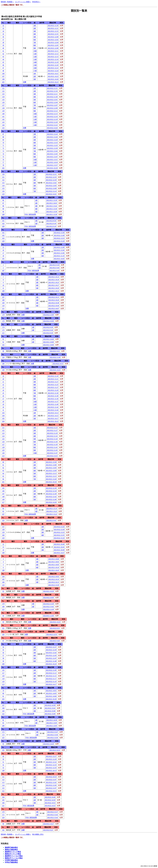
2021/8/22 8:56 (51, 221)
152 (3, 180)
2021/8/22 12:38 (51, 494)
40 (3, 48)
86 (3, 200)
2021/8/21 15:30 (52, 200)
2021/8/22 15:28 (59, 241)
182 (3, 830)
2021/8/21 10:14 (54, 277)
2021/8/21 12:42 (51, 653)
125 (3, 439)
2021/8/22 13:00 (48, 315)
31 (3, 410)
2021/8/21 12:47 (51, 658)
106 (3, 582)
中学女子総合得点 (11, 862)
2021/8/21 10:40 (59, 544)
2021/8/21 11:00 (59, 247)
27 (3, 399)
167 (3, 705)
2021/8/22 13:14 (51, 191)
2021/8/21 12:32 (51, 762)
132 (3, 91)
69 (3, 140)
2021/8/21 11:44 (53, 410)
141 (3, 117)
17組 (35, 71)
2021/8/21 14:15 (53, 416)
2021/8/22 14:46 (50, 797)
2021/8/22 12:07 (52, 105)
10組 (35, 51)
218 (3, 538)
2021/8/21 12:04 (53, 42)
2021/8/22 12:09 (52, 108)
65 (3, 476)
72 (3, 148)
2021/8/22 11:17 (51, 679)
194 (3, 416)
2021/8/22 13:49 (59, 235)
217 (3, 502)
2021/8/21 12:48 (51, 661)
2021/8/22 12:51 (51, 174)
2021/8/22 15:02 (48, 607)
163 (3, 238)
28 (3, 402)
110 (3, 306)
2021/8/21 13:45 (52, 154)
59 (3, 661)
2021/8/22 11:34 (52, 439)
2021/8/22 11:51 (52, 88)
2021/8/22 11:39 (52, 444)
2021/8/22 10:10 (54, 579)
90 (3, 212)
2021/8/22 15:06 (50, 711)
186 (3, 364)
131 (3, 88)
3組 (35, 31)
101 (3, 221)
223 (3, 609)
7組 (35, 42)
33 (3, 28)
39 (3, 45)
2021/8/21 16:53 (54, 291)
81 (3, 696)
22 (3, 385)
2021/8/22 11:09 (51, 670)
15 (3, 247)
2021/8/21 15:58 (52, 212)
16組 (35, 68)
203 (3, 699)
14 (3, 550)
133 (3, 94)
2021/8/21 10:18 (54, 280)
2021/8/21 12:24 (53, 71)
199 (3, 770)
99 (3, 622)
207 (3, 514)
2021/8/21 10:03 (54, 562)
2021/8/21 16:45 (54, 570)
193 (3, 413)
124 (3, 436)
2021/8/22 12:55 (51, 177)
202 (3, 168)
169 (3, 711)
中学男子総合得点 (11, 860)
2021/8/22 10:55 (55, 750)
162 (3, 235)
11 (3, 288)
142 (3, 119)
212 (3, 791)
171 (3, 815)
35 (3, 34)
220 (3, 241)
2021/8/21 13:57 (52, 165)
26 (3, 396)
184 (3, 357)
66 (3, 479)
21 (3, 382)
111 (3, 777)
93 (3, 591)
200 (3, 664)
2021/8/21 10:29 (54, 288)
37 (3, 40)
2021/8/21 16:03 (52, 203)
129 (3, 450)
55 (3, 650)
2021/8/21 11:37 (53, 402)
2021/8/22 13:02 (51, 183)
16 (3, 250)
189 (3, 291)
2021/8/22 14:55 (58, 364)
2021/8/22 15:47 (53, 732)
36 (3, 37)
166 (3, 803)
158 (3, 529)
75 (3, 157)
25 (3, 393)
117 (3, 673)
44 (3, 59)
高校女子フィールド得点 (14, 858)
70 (3, 143)
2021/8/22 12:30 (51, 488)
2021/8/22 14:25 (52, 456)
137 (3, 105)
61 (3, 465)
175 (3, 330)
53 (3, 768)
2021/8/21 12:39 (51, 650)
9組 (35, 48)
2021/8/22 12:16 (52, 117)
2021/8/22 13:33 (59, 532)
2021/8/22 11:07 (51, 780)
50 (3, 759)
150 (3, 174)
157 (3, 527)
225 (3, 738)
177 (3, 597)
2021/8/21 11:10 (59, 256)
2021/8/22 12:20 (52, 122)
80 (3, 693)
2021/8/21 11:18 (53, 376)
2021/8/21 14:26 (53, 79)
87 (3, 203)
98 (3, 351)
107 (3, 297)
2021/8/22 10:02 (54, 576)
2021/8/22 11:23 (52, 428)
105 (3, 579)
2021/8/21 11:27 (53, 382)
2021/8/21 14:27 (48, 824)
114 (3, 785)
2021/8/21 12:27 (51, 756)
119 (3, 679)
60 (3, 462)
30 (3, 407)
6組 (35, 40)
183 (3, 750)
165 (3, 800)
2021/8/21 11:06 (59, 253)
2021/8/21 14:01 (51, 691)
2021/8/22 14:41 (51, 194)
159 (3, 532)
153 (3, 183)
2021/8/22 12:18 (52, 119)
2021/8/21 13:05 (51, 468)
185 (3, 634)
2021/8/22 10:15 (54, 297)
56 (3, 653)
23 (3, 387)
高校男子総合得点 (11, 847)
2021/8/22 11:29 (52, 433)
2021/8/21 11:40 (53, 404)
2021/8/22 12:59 (51, 180)
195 (3, 418)
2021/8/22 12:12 (52, 111)
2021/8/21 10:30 (48, 591)
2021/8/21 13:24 (52, 134)
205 (3, 82)
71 (3, 145)
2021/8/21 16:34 (51, 482)
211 (3, 308)
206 (3, 726)
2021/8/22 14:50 (50, 800)
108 (3, 300)
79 (3, 691)
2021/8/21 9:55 (55, 351)
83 (3, 723)
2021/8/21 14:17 (53, 418)
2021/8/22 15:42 (53, 815)
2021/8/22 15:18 (59, 538)
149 (3, 499)
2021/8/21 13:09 (51, 471)
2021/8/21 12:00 (53, 37)
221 (3, 806)
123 (3, 433)
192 (3, 345)
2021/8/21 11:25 (53, 385)
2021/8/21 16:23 (53, 82)
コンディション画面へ (23, 2)
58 (3, 658)
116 (3, 670)
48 (3, 71)
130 (3, 453)
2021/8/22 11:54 (52, 91)
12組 (35, 57)
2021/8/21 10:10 (54, 567)
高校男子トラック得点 (13, 852)
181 (3, 628)
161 (3, 233)
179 (3, 604)
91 (3, 339)
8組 (35, 45)
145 (3, 488)
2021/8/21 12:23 (53, 68)
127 (3, 444)
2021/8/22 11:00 (55, 357)
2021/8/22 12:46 (51, 499)
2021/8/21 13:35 (52, 145)
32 (3, 25)
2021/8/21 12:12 (53, 54)
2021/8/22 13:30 (59, 529)
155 (3, 188)
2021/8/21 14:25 (55, 370)
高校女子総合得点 (11, 850)
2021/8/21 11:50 (53, 25)
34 (3, 31)
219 (3, 194)
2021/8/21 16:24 (51, 664)
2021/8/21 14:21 (53, 74)
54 (3, 647)
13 (3, 547)
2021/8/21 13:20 (51, 479)
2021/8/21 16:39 (52, 168)
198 (3, 79)
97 (3, 641)
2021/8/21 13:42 (52, 151)
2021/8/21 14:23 (53, 76)
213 (3, 684)
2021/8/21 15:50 (52, 209)
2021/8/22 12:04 (52, 102)
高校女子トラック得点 (13, 854)
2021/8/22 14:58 (50, 705)
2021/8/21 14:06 (51, 696)
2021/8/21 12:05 (53, 45)
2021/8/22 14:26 (52, 128)
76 (3, 160)
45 (3, 62)
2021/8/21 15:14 (52, 508)
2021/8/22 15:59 (54, 585)
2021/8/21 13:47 (52, 157)
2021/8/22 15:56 (53, 735)
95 (3, 744)
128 (3, 447)
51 (3, 762)
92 (3, 342)
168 (3, 708)
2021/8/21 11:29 (53, 390)
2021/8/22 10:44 (54, 306)
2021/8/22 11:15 (51, 676)
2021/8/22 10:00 (48, 321)
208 (3, 214)
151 (3, 177)
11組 (35, 54)
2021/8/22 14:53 (50, 803)
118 (3, 676)
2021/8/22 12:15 (52, 114)
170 (3, 812)
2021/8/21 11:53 (53, 31)
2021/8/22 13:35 (59, 535)
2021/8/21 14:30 (48, 744)
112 (3, 780)
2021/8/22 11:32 (52, 436)
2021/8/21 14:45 (59, 259)
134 (3, 97)
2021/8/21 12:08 (53, 48)
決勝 (25, 82)
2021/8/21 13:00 (51, 465)
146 (3, 491)
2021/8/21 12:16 (53, 59)
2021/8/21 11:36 (53, 399)
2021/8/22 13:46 (59, 233)
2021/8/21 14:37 (59, 553)
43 (3, 57)
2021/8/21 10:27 (54, 285)
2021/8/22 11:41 (52, 447)
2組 (35, 28)
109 (3, 303)
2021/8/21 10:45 (59, 547)
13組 (35, 59)
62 (3, 468)
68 (3, 137)
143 (3, 122)
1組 (35, 25)
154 (3, 186)
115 (3, 788)
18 (3, 256)
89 (3, 209)
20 (3, 379)
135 (3, 100)
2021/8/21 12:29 (51, 759)
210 (3, 585)
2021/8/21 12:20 (53, 65)
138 (3, 108)
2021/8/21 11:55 (53, 34)
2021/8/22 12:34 (51, 491)
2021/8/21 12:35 (51, 768)
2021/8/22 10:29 (54, 300)
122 (3, 430)
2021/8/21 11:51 (53, 28)
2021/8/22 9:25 (48, 830)
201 (3, 482)
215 (3, 333)
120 (3, 681)
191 (3, 259)
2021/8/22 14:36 (51, 502)
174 (3, 327)
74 (3, 154)
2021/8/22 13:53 (59, 238)
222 (3, 714)
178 (3, 315)
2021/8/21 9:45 (54, 268)
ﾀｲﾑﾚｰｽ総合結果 (30, 214)
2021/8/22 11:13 (51, 673)
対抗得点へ (36, 2)
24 (3, 390)
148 (3, 497)
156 (3, 191)
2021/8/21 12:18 (53, 62)
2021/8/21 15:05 (52, 723)
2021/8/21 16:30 (51, 699)
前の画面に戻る (38, 834)
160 (3, 535)
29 (3, 404)
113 (3, 782)
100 (3, 370)
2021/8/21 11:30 (53, 393)
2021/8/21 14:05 (51, 693)
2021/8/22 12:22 (52, 125)
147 (3, 494)
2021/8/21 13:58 (51, 462)
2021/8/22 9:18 (51, 223)
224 (3, 817)
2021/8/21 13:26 (52, 137)
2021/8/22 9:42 (51, 520)
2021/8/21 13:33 (52, 143)
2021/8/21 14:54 (52, 162)
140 (3, 114)
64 (3, 473)
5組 (35, 37)
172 (3, 732)
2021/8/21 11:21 (53, 379)
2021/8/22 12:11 (52, 94)
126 (3, 442)
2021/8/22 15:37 (53, 812)
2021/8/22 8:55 (55, 628)
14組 (35, 62)
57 (3, 655)
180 (3, 607)
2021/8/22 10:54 (51, 777)
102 (3, 223)
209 (3, 226)
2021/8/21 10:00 (48, 339)
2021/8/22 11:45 (52, 450)
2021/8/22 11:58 (52, 97)
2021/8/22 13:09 (51, 188)
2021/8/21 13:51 (52, 160)
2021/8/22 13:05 (51, 186)
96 (3, 824)
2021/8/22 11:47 (52, 453)
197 (3, 76)
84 (3, 508)
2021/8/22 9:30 (48, 327)
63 (3, 471)
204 (3, 421)
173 (3, 735)
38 (3, 42)
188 (3, 570)
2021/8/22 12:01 (52, 100)
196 (3, 74)
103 (3, 520)
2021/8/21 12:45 (51, 655)
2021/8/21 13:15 (51, 476)
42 (3, 54)
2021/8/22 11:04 (51, 785)
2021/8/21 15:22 (52, 511)
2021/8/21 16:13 (51, 770)
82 (3, 720)
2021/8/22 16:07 (54, 308)
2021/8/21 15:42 (52, 206)
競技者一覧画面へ (7, 2)
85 (3, 511)
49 (3, 756)
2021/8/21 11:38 (53, 396)
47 (3, 68)
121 (3, 428)
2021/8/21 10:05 (54, 565)
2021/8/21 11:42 (53, 407)
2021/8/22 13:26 (59, 527)
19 (3, 376)
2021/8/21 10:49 (59, 550)
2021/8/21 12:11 (53, 51)
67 (3, 134)
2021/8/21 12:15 (53, 57)
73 (3, 151)
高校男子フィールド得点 (14, 856)
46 (3, 65)
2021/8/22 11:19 (51, 681)
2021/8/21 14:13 (53, 413)
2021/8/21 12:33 (51, 765)
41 (3, 51)
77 (3, 162)
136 (3, 102)
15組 (35, 65)
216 (3, 128)
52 (3, 765)
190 (3, 553)
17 (3, 253)
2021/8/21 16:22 (53, 421)
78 (3, 165)
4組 (35, 34)
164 (3, 797)
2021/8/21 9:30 (54, 265)
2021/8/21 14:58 (52, 720)
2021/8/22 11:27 (52, 430)
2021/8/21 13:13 (51, 473)
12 (3, 544)
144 (3, 125)
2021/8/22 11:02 (51, 782)
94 (3, 616)
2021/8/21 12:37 (51, 647)
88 (3, 206)
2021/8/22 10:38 (54, 303)
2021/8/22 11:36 (52, 442)
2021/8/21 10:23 (54, 282)
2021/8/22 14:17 (51, 684)
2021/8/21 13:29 (52, 140)
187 (3, 271)
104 (3, 576)
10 (3, 285)
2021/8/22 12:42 (51, 497)
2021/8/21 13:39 (52, 148)
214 (3, 456)
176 (3, 321)
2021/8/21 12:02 (53, 40)
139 (3, 111)
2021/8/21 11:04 (59, 250)
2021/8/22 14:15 (51, 791)
